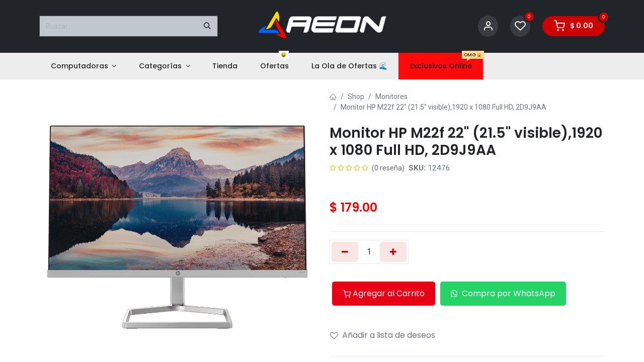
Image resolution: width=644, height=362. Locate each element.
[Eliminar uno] (345, 252)
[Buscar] (207, 26)
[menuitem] (83, 66)
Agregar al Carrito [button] (384, 293)
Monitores (391, 97)
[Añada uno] (393, 252)
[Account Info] (488, 26)
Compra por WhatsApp (503, 293)
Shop (356, 97)
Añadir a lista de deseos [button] (383, 335)
